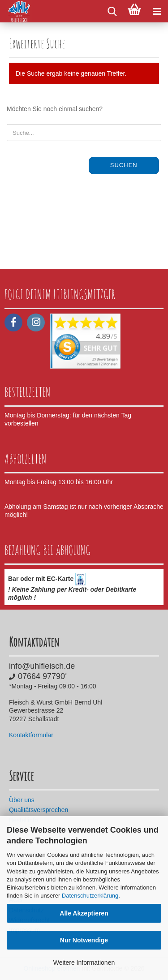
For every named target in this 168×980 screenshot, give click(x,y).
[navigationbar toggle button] (157, 11)
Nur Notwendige (84, 940)
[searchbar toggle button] (112, 11)
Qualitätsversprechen (39, 810)
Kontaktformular (31, 735)
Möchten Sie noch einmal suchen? (55, 109)
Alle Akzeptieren (84, 913)
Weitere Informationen (84, 963)
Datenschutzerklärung (90, 896)
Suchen (124, 165)
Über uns (22, 800)
